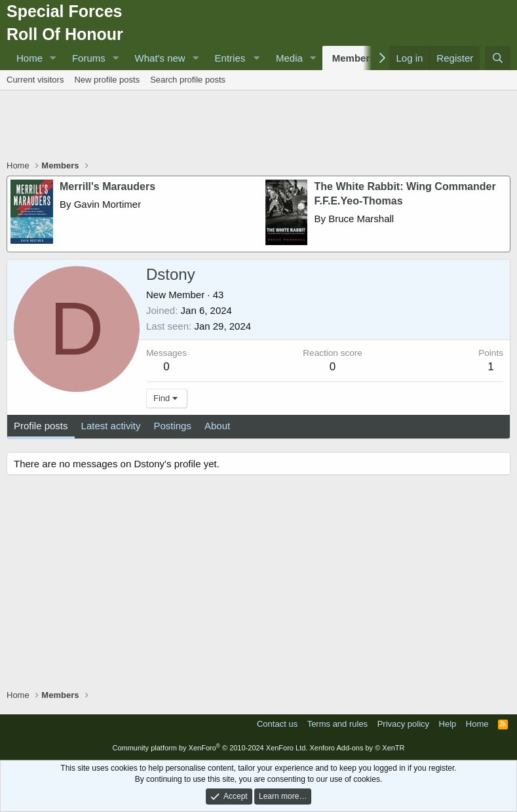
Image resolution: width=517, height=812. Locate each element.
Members (354, 58)
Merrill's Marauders (107, 186)
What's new (160, 58)
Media (289, 58)
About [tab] (217, 426)
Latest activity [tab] (111, 426)
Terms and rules (337, 724)
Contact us (277, 724)
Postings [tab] (172, 426)
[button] (53, 58)
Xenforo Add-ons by (357, 748)
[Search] (498, 58)
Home (29, 58)
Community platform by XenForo (210, 748)
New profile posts (107, 80)
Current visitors (35, 80)
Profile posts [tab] (41, 426)
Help (448, 724)
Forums (89, 58)
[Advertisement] (259, 126)
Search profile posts (188, 80)
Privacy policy (403, 724)
